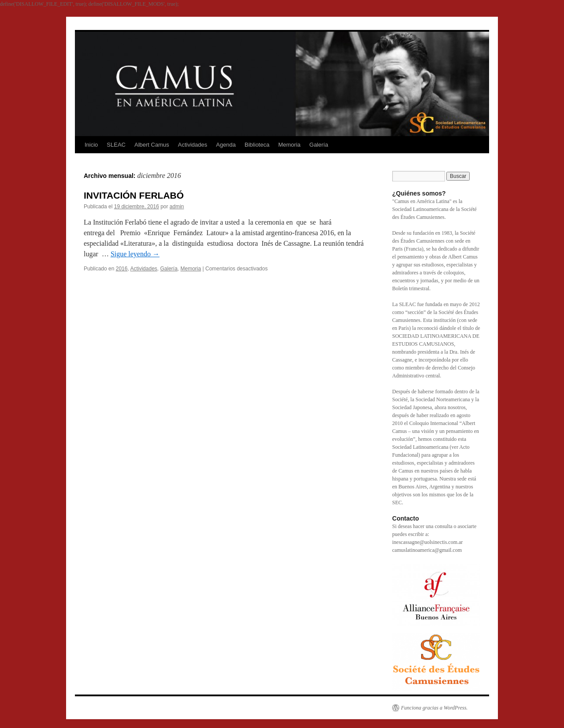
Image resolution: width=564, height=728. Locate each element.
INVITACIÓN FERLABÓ (134, 195)
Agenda (226, 145)
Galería (319, 145)
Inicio (91, 145)
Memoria (289, 145)
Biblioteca (257, 145)
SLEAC (116, 145)
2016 (122, 269)
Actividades (193, 145)
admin (177, 207)
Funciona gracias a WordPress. (434, 708)
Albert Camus (152, 145)
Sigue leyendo (135, 254)
